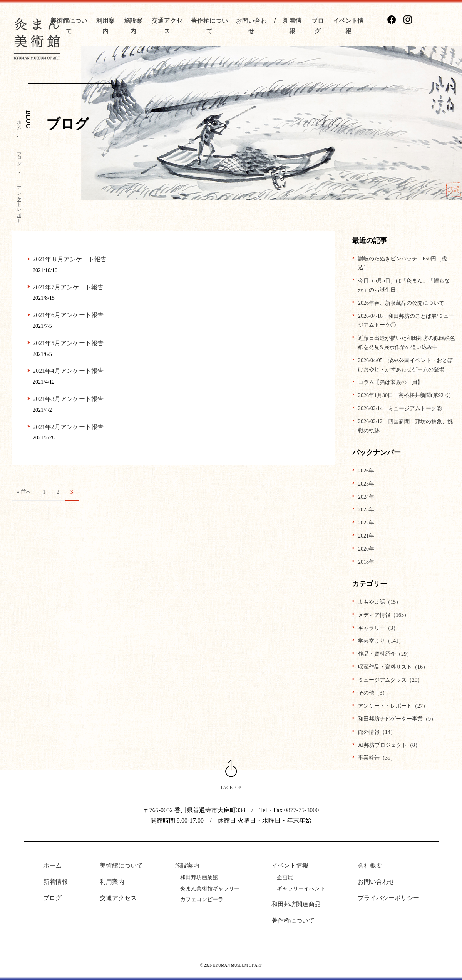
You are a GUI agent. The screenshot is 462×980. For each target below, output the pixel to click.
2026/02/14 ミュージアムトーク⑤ (400, 408)
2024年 (366, 497)
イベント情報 (290, 866)
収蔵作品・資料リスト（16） (393, 667)
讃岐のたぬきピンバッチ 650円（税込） (403, 263)
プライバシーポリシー (388, 898)
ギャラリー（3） (378, 628)
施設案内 (187, 866)
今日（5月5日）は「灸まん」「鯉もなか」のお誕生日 (404, 285)
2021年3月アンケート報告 (68, 399)
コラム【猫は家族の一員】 (390, 382)
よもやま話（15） (380, 602)
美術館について (121, 866)
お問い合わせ (376, 882)
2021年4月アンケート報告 (68, 371)
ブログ (19, 155)
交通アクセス (118, 898)
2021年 (366, 536)
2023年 (366, 510)
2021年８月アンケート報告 (70, 259)
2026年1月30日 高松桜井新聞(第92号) (404, 395)
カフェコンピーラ (202, 899)
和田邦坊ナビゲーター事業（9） (397, 719)
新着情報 (55, 882)
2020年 (366, 549)
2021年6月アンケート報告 (68, 315)
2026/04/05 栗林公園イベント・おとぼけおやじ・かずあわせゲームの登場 (405, 365)
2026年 (366, 471)
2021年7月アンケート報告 (68, 287)
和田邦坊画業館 (199, 877)
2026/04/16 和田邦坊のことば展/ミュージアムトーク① (406, 321)
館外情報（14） (377, 732)
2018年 (366, 562)
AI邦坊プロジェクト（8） (389, 745)
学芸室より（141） (381, 641)
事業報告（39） (377, 758)
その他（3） (373, 693)
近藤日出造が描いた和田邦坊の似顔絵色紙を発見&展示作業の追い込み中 (407, 343)
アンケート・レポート (19, 202)
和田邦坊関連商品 (296, 904)
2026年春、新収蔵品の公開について (401, 303)
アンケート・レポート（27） (393, 706)
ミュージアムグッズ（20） (390, 680)
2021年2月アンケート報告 (68, 427)
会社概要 (370, 866)
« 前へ (24, 492)
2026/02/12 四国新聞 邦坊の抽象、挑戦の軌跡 (405, 426)
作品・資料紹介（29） (385, 654)
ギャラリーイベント (301, 889)
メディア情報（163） (384, 615)
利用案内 (112, 882)
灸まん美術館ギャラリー (210, 889)
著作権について (293, 921)
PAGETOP (231, 788)
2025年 (366, 484)
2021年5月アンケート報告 (68, 343)
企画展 (285, 877)
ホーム (19, 123)
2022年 (366, 523)
